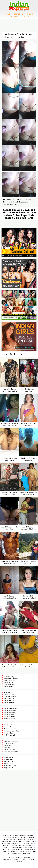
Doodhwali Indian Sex (11, 678)
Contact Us (26, 858)
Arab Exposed (9, 743)
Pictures (16, 14)
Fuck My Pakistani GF (11, 751)
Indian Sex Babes (10, 717)
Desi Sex (7, 747)
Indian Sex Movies (10, 686)
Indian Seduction (10, 713)
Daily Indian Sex (9, 680)
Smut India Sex (9, 684)
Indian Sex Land (9, 703)
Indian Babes (8, 733)
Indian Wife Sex (9, 682)
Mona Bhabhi (9, 758)
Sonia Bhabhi (8, 760)
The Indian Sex (9, 676)
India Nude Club (9, 699)
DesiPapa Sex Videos (11, 725)
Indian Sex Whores (10, 711)
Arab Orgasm (9, 692)
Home (8, 14)
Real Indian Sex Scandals (19, 17)
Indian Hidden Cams (11, 727)
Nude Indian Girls (10, 719)
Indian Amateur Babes (11, 731)
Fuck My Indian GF (10, 729)
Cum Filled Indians (10, 697)
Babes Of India (9, 695)
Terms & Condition (14, 858)
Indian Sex (7, 745)
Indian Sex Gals (9, 715)
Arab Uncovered (9, 735)
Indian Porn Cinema (11, 709)
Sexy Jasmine (8, 762)
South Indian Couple (11, 766)
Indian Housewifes (10, 749)
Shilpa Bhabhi (9, 768)
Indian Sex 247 (9, 701)
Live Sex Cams (27, 14)
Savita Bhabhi (9, 764)
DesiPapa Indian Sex (11, 741)
